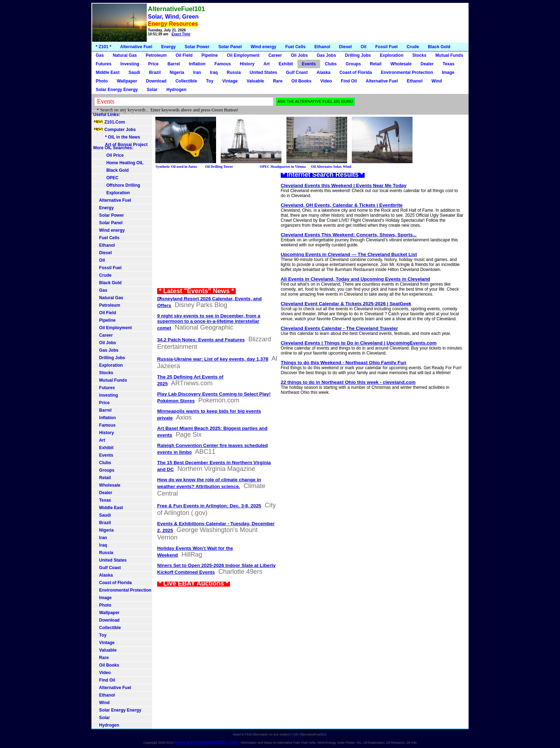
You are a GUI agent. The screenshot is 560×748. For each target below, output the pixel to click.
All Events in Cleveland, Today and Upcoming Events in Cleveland (355, 279)
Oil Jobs (299, 55)
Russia (234, 72)
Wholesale (401, 64)
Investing (130, 64)
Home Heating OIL (118, 163)
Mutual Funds (449, 55)
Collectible (186, 81)
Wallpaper (127, 81)
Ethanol (322, 47)
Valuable (255, 81)
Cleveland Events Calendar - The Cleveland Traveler (339, 328)
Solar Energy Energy (117, 90)
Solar (152, 90)
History (247, 64)
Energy (168, 47)
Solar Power (197, 47)
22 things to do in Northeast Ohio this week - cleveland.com (348, 382)
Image (448, 72)
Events (309, 64)
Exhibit (286, 64)
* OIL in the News (117, 137)
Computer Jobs (114, 130)
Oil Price (108, 155)
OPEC (106, 178)
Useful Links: (107, 115)
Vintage (230, 81)
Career (275, 55)
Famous (222, 64)
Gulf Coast (297, 72)
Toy (210, 81)
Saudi (134, 72)
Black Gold (439, 47)
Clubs (331, 64)
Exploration (392, 55)
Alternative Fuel (136, 47)
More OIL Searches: (113, 148)
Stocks (419, 55)
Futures (104, 64)
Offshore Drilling (117, 185)
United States (263, 72)
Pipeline (210, 55)
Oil (364, 47)
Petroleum (156, 55)
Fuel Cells (296, 47)
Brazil (155, 72)
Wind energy (264, 47)
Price (153, 64)
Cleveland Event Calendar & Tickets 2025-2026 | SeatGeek (346, 304)
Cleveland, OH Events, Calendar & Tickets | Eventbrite (342, 205)
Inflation (197, 64)
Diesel (345, 47)
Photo (102, 81)
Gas (100, 55)
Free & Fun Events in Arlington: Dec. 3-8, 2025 (209, 506)
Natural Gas (125, 55)
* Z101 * (103, 47)
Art (267, 64)
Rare (278, 81)
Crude (413, 47)
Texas (448, 64)
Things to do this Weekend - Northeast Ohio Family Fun (343, 363)
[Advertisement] (338, 23)
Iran (197, 72)
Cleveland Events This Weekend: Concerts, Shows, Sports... (349, 235)
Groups (353, 64)
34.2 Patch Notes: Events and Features (201, 340)
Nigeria (177, 72)
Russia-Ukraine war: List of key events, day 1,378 (213, 359)
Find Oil (349, 81)
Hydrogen (176, 90)
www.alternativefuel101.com (206, 742)
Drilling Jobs (358, 55)
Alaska (323, 72)
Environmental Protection (407, 72)
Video (326, 81)
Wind (437, 81)
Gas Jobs (326, 55)
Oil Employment (243, 55)
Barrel (174, 64)
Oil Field (184, 55)
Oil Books (301, 81)
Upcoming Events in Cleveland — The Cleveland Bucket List (349, 254)
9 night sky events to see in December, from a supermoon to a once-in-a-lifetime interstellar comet (209, 322)
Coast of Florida (356, 72)
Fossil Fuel (387, 47)
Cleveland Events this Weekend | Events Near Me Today (344, 185)
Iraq (214, 72)
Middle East (108, 72)
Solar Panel (230, 47)
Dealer (427, 64)
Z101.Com (109, 122)
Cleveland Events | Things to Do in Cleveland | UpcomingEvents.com (359, 343)
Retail (376, 64)
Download (156, 81)
